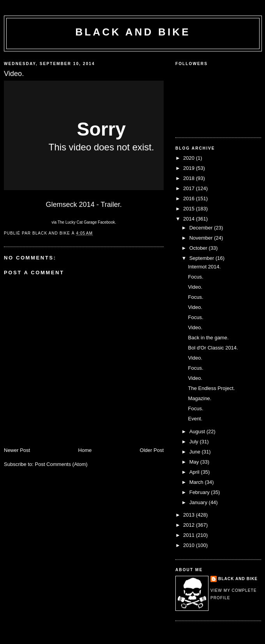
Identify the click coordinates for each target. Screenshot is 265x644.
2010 (190, 545)
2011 (190, 535)
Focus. (195, 277)
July (195, 442)
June (196, 452)
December (202, 228)
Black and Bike (133, 32)
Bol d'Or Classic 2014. (213, 348)
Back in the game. (208, 338)
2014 (190, 219)
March (197, 482)
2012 (190, 525)
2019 (190, 168)
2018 (190, 178)
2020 (190, 158)
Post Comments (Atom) (61, 464)
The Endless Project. (211, 388)
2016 (190, 198)
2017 (190, 188)
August (198, 431)
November (202, 238)
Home (85, 450)
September (202, 258)
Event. (195, 419)
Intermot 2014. (204, 267)
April (195, 472)
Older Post (152, 450)
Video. (195, 287)
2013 (190, 515)
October (199, 248)
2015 (190, 209)
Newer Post (17, 450)
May (195, 462)
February (200, 492)
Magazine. (200, 398)
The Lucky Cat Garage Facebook (86, 222)
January (199, 502)
